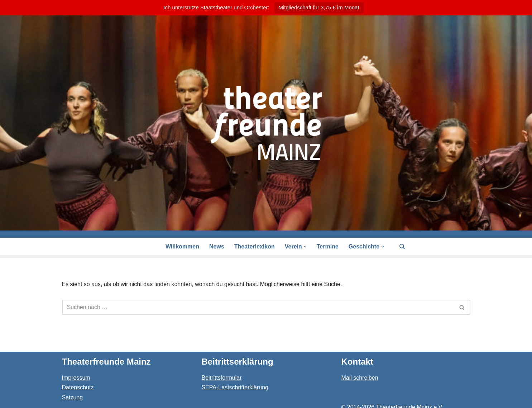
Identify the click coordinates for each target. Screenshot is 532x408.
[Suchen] (402, 246)
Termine (328, 246)
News (217, 246)
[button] (305, 247)
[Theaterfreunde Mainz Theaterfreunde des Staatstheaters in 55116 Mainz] (266, 123)
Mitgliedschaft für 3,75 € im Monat (319, 7)
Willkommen (182, 246)
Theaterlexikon (255, 246)
